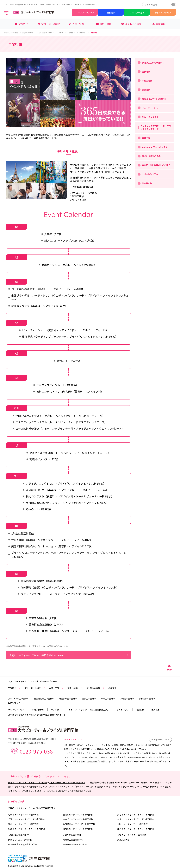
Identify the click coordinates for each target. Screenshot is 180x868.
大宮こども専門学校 (72, 835)
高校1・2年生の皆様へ (21, 698)
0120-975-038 (36, 751)
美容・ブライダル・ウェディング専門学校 (27, 782)
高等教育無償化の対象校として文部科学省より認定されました (37, 715)
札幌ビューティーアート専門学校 (23, 815)
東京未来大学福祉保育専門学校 (23, 844)
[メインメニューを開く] (6, 13)
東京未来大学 (123, 840)
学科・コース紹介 (35, 688)
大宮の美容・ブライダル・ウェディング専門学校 (58, 33)
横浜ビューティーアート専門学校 (23, 824)
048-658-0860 (19, 743)
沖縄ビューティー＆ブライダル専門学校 (136, 829)
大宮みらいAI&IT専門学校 (20, 840)
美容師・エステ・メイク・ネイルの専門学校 (32, 808)
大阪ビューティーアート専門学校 (132, 824)
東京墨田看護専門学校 (73, 840)
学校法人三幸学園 (13, 33)
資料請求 (111, 13)
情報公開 (140, 710)
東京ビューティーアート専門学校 (78, 819)
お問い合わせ (38, 710)
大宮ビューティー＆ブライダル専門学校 (67, 782)
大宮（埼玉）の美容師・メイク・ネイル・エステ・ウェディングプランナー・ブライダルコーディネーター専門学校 (50, 4)
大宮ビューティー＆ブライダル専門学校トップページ (35, 681)
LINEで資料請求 (137, 13)
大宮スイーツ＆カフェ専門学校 (132, 835)
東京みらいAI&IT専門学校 (75, 844)
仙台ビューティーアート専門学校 (78, 815)
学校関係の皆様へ (149, 698)
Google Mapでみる (160, 739)
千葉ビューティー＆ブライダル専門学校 (26, 819)
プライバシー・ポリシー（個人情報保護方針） (88, 710)
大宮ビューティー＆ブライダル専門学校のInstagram (69, 655)
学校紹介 (84, 33)
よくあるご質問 (95, 688)
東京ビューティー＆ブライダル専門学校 (136, 819)
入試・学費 (56, 688)
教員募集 (155, 710)
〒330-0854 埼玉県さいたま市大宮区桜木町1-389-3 (32, 739)
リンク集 (55, 710)
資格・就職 (75, 688)
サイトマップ (123, 710)
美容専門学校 (29, 33)
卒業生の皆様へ (110, 698)
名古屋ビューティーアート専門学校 (79, 824)
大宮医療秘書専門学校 (18, 835)
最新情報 (115, 688)
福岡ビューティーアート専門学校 (78, 829)
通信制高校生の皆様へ (46, 698)
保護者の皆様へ (129, 698)
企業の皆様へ (17, 703)
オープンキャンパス (85, 13)
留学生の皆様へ (91, 698)
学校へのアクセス (163, 13)
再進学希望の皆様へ (70, 698)
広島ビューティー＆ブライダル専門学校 (26, 829)
